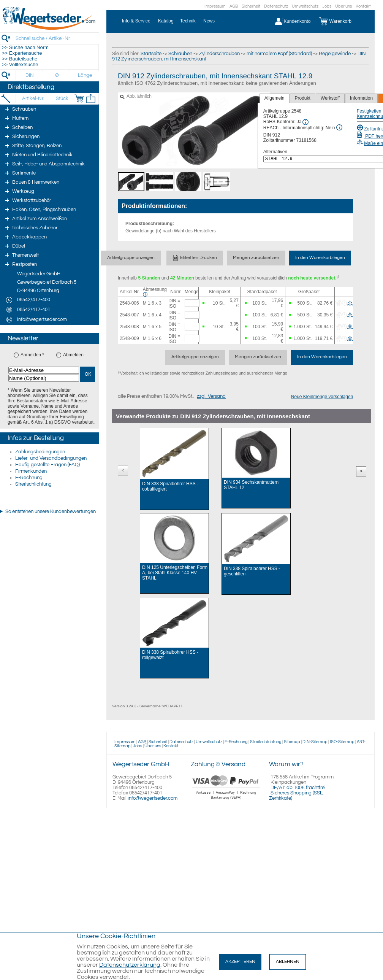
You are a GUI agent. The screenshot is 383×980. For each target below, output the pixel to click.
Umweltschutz (305, 6)
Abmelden (73, 355)
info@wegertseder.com (153, 798)
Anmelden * (32, 355)
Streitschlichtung (33, 484)
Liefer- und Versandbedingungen (51, 458)
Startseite (151, 54)
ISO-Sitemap (342, 742)
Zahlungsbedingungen (40, 452)
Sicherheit (251, 6)
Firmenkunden (31, 471)
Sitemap (292, 742)
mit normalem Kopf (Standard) (279, 54)
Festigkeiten (369, 111)
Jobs (327, 6)
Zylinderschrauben (219, 54)
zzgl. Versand (211, 396)
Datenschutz (276, 6)
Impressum (215, 6)
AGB (234, 6)
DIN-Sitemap (315, 742)
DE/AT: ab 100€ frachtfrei (298, 788)
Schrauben (180, 54)
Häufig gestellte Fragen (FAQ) (47, 465)
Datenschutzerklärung (130, 965)
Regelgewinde (335, 54)
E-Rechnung (29, 478)
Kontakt (363, 6)
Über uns (343, 6)
